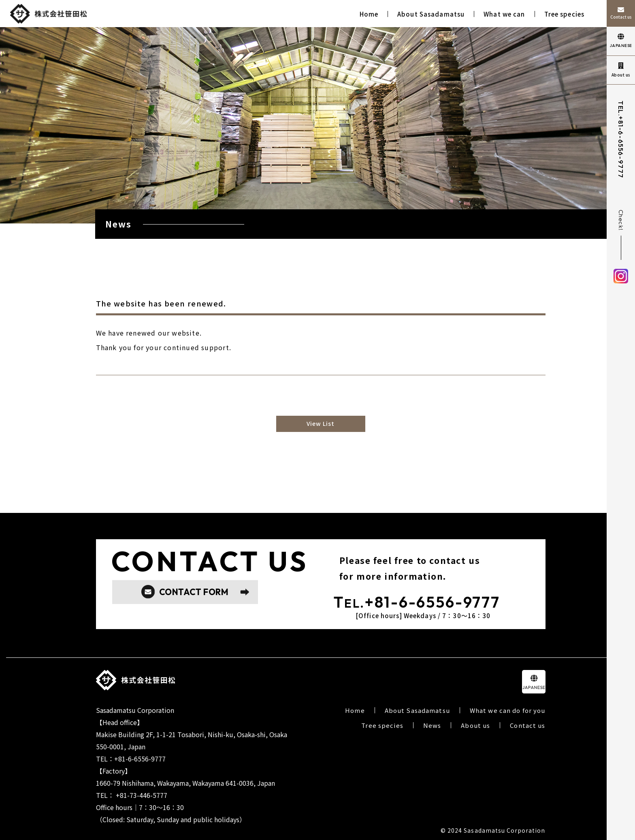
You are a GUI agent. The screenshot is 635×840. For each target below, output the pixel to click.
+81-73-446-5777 (142, 795)
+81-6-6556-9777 (621, 147)
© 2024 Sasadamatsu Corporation (493, 830)
